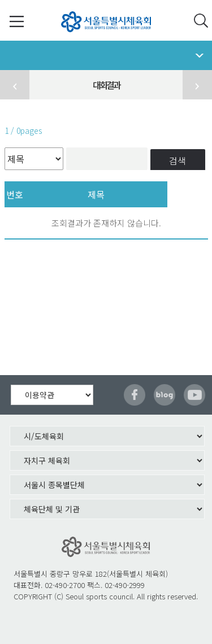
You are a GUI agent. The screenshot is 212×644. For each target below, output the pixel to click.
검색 (178, 160)
